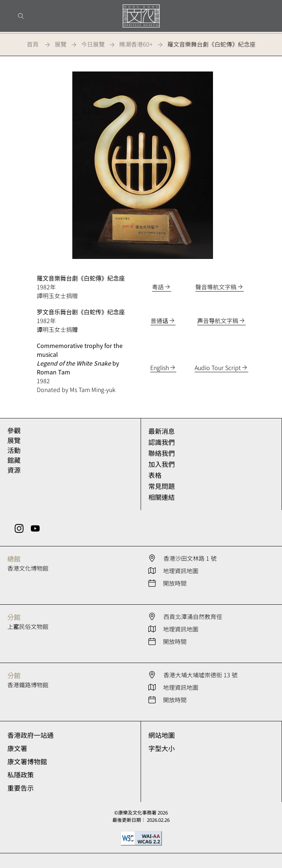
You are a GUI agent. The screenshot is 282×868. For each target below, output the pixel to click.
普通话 (159, 321)
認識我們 (162, 442)
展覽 (61, 44)
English (160, 367)
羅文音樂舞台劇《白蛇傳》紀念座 (211, 44)
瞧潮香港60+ (136, 44)
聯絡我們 (162, 453)
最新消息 (162, 431)
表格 (155, 475)
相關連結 (162, 497)
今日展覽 (93, 44)
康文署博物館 (27, 762)
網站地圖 (162, 735)
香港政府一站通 (30, 735)
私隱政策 (21, 775)
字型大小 (162, 748)
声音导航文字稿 (218, 321)
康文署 (17, 748)
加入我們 (162, 464)
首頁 (33, 44)
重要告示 (21, 788)
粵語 (158, 287)
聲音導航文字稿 (216, 287)
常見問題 (162, 486)
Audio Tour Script (218, 367)
